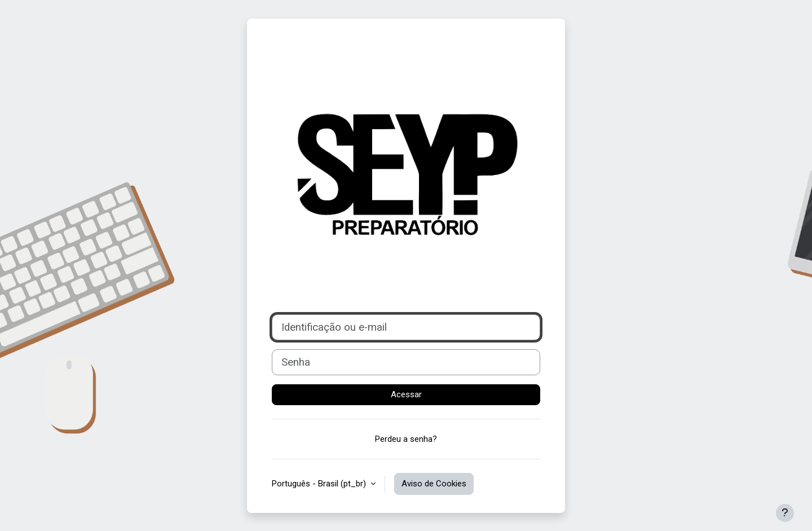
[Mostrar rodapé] (785, 513)
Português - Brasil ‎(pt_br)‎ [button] (320, 484)
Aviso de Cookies (434, 484)
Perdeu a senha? (406, 439)
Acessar (406, 394)
